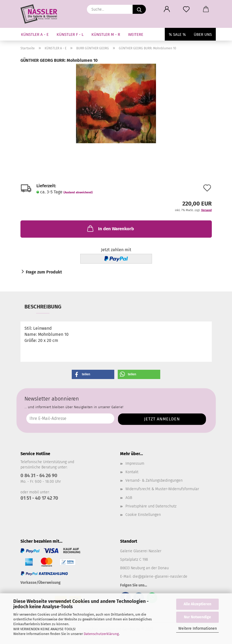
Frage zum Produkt (44, 272)
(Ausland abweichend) (78, 192)
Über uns (203, 34)
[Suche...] (139, 9)
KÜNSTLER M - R (106, 34)
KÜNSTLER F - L (70, 34)
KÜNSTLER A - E (35, 34)
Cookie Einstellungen (143, 515)
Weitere (136, 34)
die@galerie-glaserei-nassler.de (160, 576)
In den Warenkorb (110, 228)
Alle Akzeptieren (197, 604)
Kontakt (132, 472)
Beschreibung (43, 307)
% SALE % (177, 34)
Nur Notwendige (197, 617)
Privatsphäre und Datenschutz (151, 506)
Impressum (135, 464)
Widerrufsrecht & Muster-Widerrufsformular (162, 489)
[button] (167, 9)
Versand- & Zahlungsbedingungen (154, 480)
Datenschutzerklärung (101, 634)
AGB (129, 498)
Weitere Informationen (198, 628)
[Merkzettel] (186, 9)
